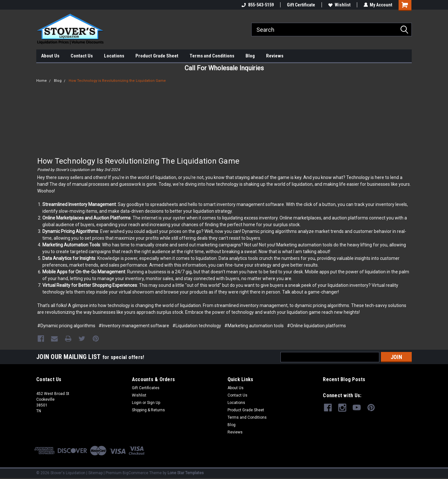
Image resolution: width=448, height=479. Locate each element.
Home (42, 81)
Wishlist (339, 5)
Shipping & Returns (148, 410)
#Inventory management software (134, 326)
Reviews (275, 56)
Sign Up (154, 402)
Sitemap (95, 473)
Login (137, 402)
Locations (114, 56)
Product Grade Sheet (157, 56)
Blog (250, 56)
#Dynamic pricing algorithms (66, 326)
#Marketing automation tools (254, 326)
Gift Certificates (146, 388)
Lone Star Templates (186, 473)
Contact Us (82, 56)
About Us (50, 56)
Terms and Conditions (212, 56)
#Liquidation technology (197, 326)
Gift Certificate (301, 5)
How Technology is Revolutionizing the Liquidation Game (117, 81)
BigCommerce (135, 473)
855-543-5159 (257, 5)
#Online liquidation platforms (316, 326)
